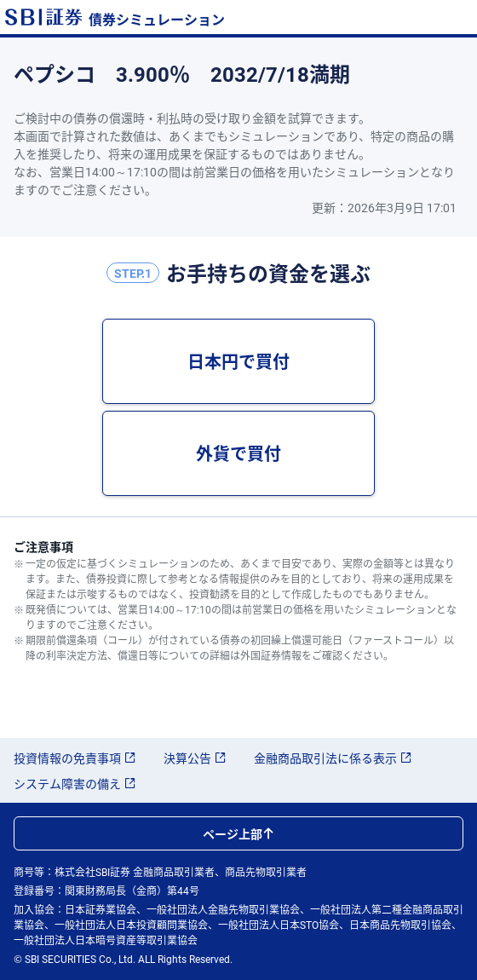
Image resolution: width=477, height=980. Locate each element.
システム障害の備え (75, 783)
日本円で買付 (238, 361)
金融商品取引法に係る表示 (333, 758)
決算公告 (195, 758)
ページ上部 (238, 833)
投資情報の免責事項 (75, 758)
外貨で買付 (238, 453)
